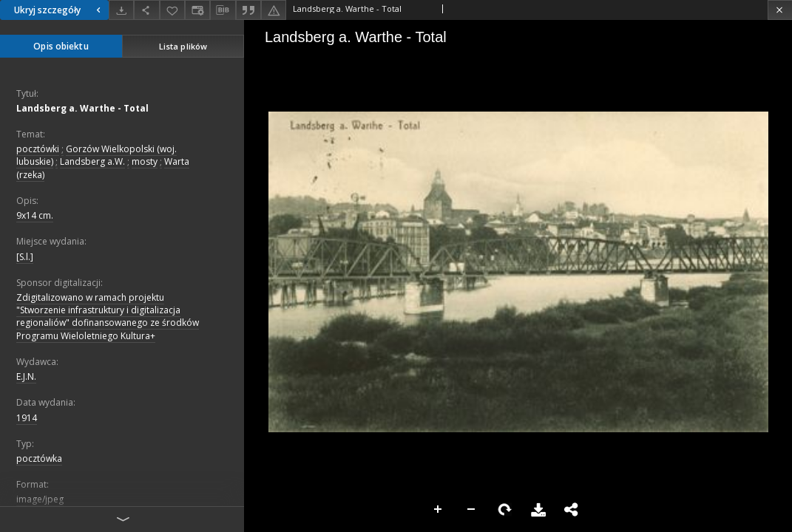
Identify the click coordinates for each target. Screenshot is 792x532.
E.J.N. (26, 376)
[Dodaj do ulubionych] (172, 10)
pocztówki (38, 149)
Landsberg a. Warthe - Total (82, 108)
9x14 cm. (35, 215)
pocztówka (39, 458)
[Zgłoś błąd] (274, 10)
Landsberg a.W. (92, 161)
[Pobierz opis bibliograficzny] (223, 10)
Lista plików (183, 46)
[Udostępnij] (146, 10)
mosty (145, 161)
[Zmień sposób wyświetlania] (197, 10)
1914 (27, 418)
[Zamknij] (780, 10)
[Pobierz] (121, 10)
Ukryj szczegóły (59, 10)
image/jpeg (40, 499)
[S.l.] (25, 257)
